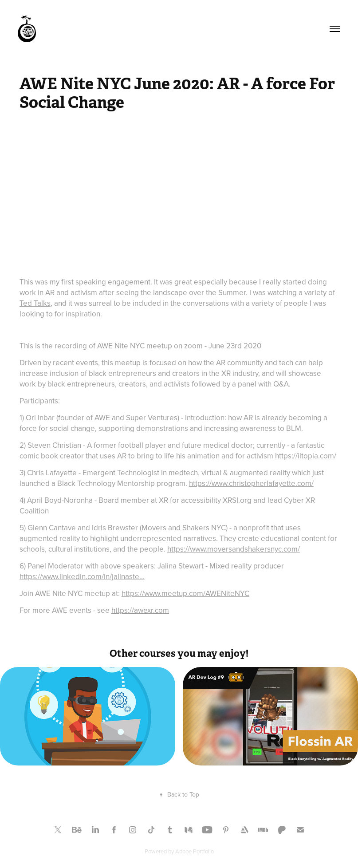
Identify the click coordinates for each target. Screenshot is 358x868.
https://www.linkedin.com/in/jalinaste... (82, 576)
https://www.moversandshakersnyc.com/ (234, 549)
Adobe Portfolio (195, 851)
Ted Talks (35, 303)
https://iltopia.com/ (306, 456)
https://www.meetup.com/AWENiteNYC (185, 593)
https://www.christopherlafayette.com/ (251, 483)
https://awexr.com (140, 610)
